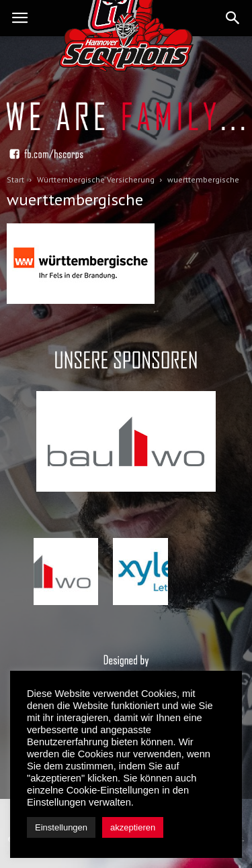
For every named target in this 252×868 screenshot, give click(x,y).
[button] (233, 18)
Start (15, 179)
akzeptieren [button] (133, 827)
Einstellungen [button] (61, 827)
